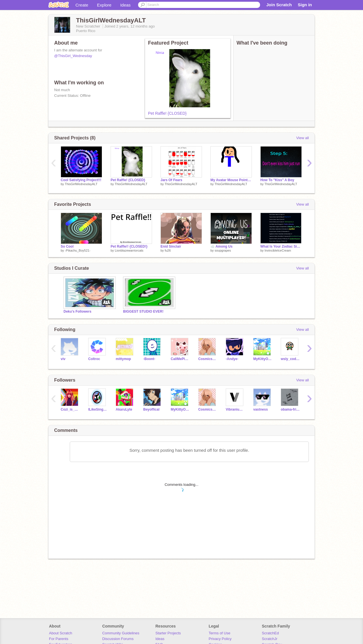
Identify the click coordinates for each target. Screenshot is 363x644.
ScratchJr (270, 639)
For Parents (59, 639)
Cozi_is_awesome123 (70, 409)
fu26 (168, 250)
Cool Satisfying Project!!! (81, 180)
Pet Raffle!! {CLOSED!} (129, 246)
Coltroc (94, 359)
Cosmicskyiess (208, 359)
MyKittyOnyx (263, 359)
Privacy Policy (220, 639)
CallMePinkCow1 (180, 359)
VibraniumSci (235, 409)
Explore (104, 5)
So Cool (67, 246)
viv (63, 359)
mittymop (123, 359)
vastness (260, 409)
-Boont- (149, 359)
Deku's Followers (77, 311)
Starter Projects (168, 633)
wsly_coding (290, 359)
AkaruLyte (124, 409)
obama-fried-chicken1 (290, 409)
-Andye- (232, 359)
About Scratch (61, 633)
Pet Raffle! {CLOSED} (167, 113)
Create (82, 5)
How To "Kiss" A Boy (277, 180)
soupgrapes (223, 250)
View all (302, 138)
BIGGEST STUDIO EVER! (143, 311)
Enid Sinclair (171, 246)
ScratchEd (270, 633)
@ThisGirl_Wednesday (73, 56)
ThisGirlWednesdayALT (81, 184)
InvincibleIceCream (278, 250)
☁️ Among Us (221, 246)
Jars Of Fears (171, 180)
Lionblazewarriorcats (129, 250)
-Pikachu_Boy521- (78, 250)
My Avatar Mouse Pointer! (231, 180)
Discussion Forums (118, 639)
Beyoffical (151, 409)
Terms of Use (220, 633)
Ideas (125, 5)
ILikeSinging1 (98, 409)
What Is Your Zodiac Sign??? (281, 246)
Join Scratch (279, 5)
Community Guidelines (121, 633)
